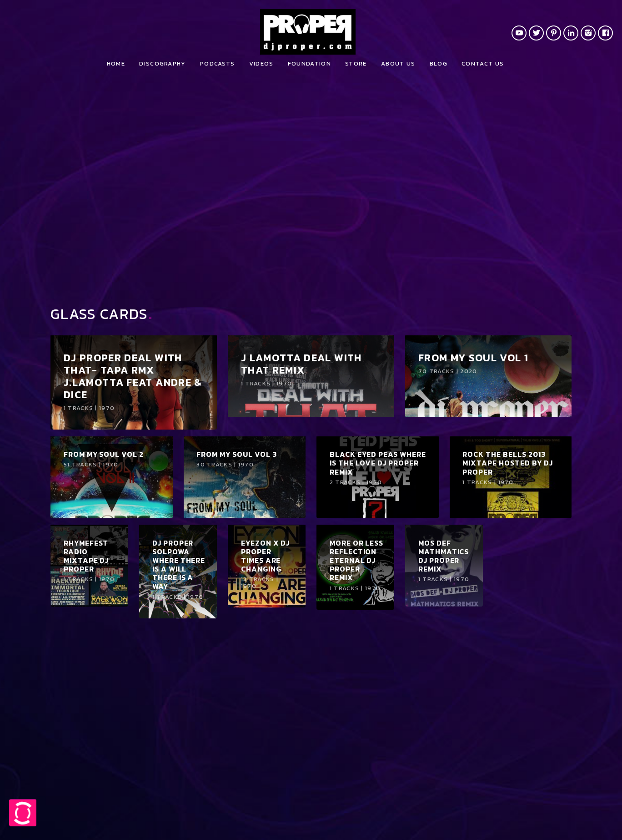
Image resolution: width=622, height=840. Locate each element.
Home (116, 63)
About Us (398, 63)
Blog (439, 63)
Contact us (483, 63)
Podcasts (217, 63)
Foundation (309, 63)
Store (356, 63)
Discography (162, 63)
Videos (261, 63)
